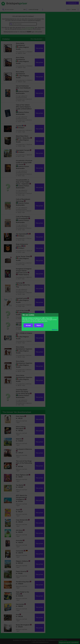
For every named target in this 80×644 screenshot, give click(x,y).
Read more (55, 330)
